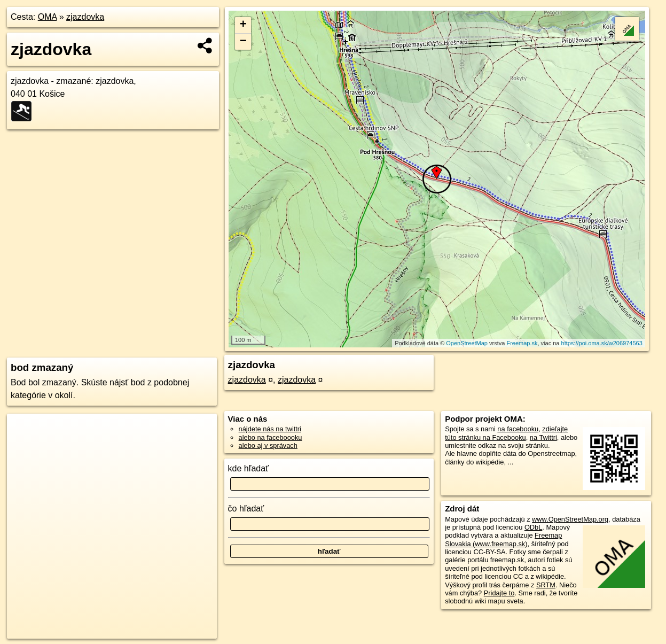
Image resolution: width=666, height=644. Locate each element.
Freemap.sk (522, 343)
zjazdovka (85, 17)
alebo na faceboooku (271, 437)
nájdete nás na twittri (270, 429)
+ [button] (243, 25)
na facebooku (518, 429)
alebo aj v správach (268, 445)
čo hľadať (246, 509)
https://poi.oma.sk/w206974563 (602, 343)
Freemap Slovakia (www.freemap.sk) (503, 539)
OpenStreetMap (467, 343)
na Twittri (543, 437)
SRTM (546, 585)
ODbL (533, 527)
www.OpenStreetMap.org (570, 519)
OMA (48, 17)
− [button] (243, 42)
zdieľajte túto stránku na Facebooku (506, 433)
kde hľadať (249, 468)
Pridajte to (499, 593)
